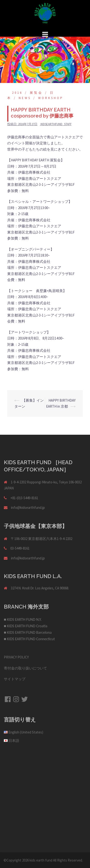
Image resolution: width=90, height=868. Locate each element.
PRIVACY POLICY (16, 657)
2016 (17, 93)
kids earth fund (41, 860)
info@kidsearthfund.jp (28, 507)
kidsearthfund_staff (56, 124)
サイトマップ (15, 679)
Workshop (51, 98)
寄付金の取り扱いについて (25, 668)
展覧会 (36, 93)
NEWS (25, 98)
